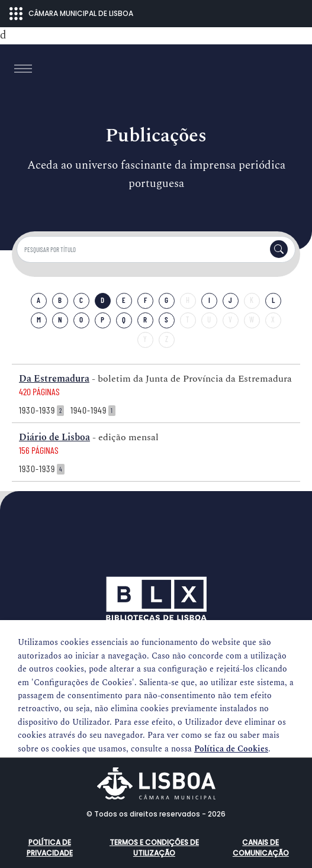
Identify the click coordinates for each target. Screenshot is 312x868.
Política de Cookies (231, 749)
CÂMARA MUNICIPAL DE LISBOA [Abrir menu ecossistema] (71, 14)
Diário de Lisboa (54, 437)
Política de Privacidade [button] (50, 848)
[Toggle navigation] (23, 69)
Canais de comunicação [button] (261, 848)
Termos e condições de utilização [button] (154, 848)
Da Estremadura (54, 379)
